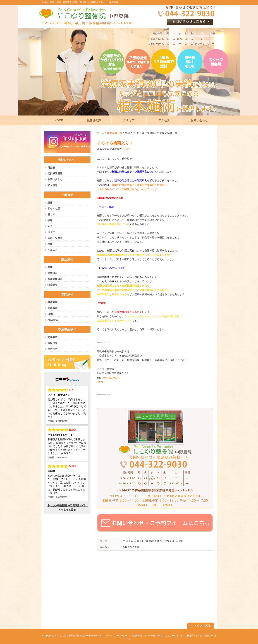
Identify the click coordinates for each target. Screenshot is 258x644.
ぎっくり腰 (54, 208)
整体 (50, 267)
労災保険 (52, 343)
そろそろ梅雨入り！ (115, 143)
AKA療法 (53, 320)
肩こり (51, 214)
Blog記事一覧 (115, 133)
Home (100, 382)
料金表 (51, 168)
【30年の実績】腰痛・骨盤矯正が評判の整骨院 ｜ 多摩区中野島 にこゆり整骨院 (80, 2)
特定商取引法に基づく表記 (142, 636)
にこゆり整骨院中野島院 (72, 636)
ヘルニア (52, 250)
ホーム (101, 133)
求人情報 (52, 185)
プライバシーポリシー (117, 636)
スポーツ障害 (55, 238)
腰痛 (50, 203)
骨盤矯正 (52, 273)
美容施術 (52, 308)
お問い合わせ (55, 179)
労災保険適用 (55, 173)
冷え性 (51, 232)
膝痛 (50, 244)
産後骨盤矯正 (55, 279)
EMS (50, 314)
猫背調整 (52, 285)
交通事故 (52, 337)
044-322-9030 (111, 378)
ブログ (127, 149)
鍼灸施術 (52, 302)
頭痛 (50, 220)
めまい (51, 226)
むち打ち (52, 349)
